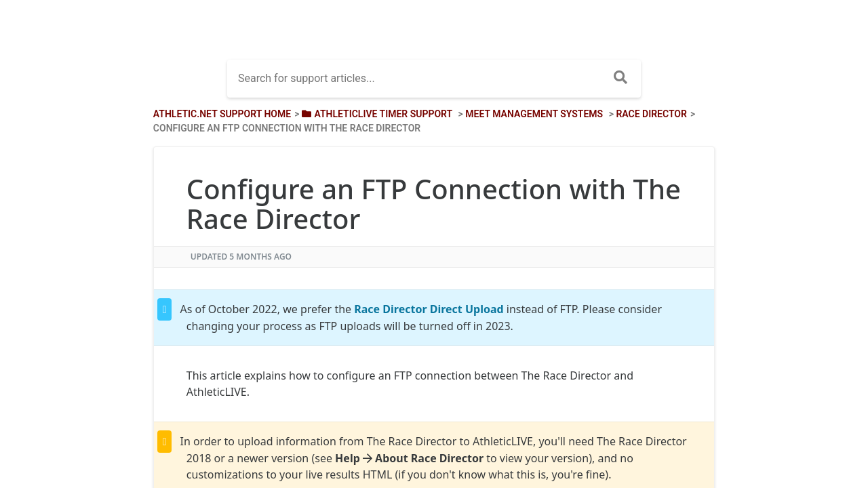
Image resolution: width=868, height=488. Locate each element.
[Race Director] (651, 114)
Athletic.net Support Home (222, 114)
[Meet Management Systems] (534, 114)
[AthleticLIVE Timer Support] (376, 114)
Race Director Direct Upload (429, 309)
